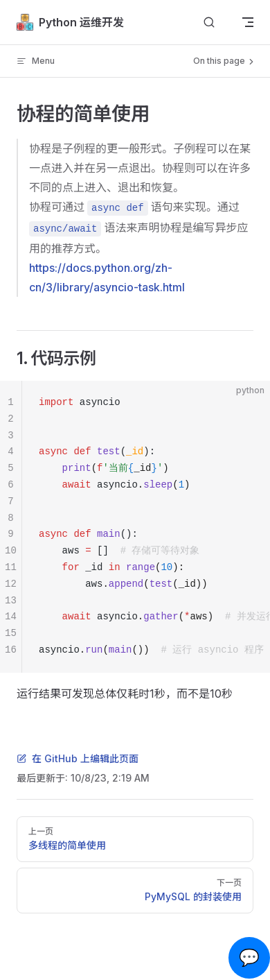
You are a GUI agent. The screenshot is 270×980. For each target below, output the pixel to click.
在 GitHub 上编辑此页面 (78, 758)
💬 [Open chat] (249, 957)
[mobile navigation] (248, 22)
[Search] (209, 23)
